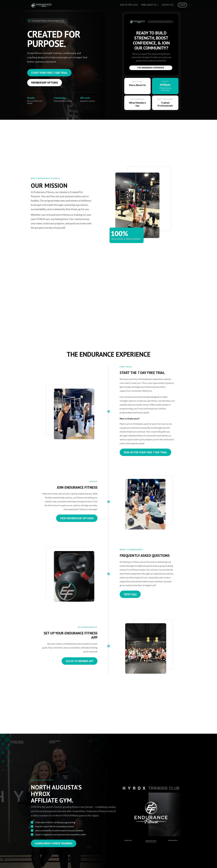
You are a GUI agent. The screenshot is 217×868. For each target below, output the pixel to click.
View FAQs (130, 594)
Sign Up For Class (129, 5)
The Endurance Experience (151, 68)
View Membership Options (77, 518)
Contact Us (168, 5)
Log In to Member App (80, 661)
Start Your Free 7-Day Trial (49, 73)
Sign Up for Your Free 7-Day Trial (145, 452)
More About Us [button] (150, 5)
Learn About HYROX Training (54, 843)
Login (182, 5)
